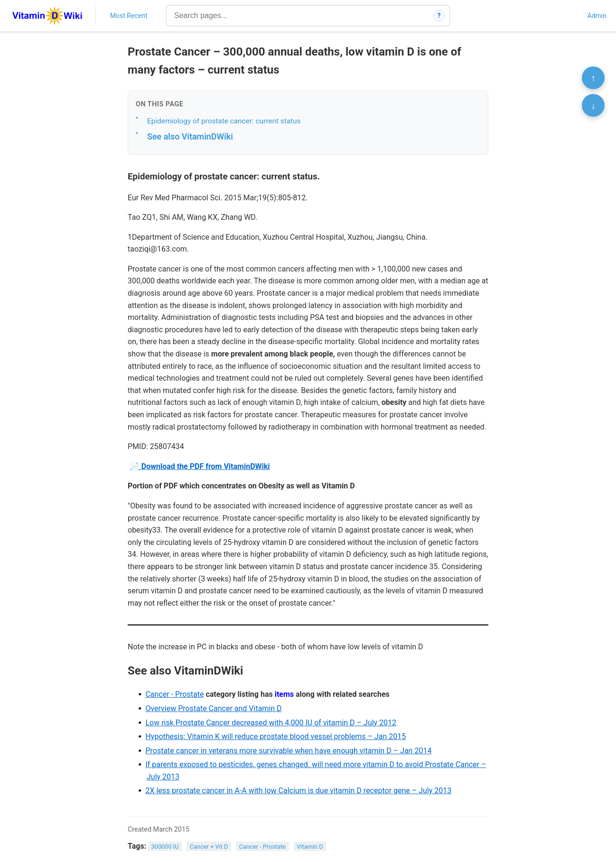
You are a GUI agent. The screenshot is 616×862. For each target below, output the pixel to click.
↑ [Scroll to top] (593, 78)
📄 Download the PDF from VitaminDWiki (200, 466)
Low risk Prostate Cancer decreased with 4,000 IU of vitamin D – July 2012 (271, 723)
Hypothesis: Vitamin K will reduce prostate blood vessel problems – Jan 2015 (275, 736)
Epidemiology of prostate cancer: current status (224, 121)
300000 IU (165, 847)
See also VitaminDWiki (190, 136)
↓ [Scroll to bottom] (593, 105)
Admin (597, 16)
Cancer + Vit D (209, 847)
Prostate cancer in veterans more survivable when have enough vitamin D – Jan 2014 (288, 751)
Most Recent (129, 16)
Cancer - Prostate (174, 694)
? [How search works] (439, 16)
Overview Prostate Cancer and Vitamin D (213, 708)
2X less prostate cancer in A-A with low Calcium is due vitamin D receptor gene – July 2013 (298, 791)
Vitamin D (310, 847)
